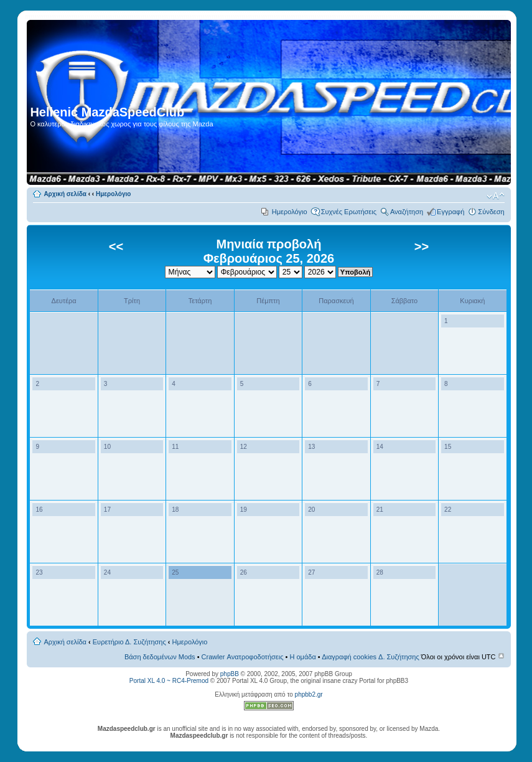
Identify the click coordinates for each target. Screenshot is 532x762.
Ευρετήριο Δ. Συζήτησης (129, 642)
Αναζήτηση (407, 212)
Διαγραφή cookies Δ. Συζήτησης (371, 657)
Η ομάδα (302, 657)
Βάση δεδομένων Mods (160, 657)
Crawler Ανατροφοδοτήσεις (243, 657)
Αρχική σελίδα (65, 194)
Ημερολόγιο (113, 194)
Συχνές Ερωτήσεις (349, 212)
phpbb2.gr (309, 694)
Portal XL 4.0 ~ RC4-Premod (169, 681)
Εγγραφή (450, 212)
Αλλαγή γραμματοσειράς (496, 196)
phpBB (230, 674)
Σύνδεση (491, 212)
